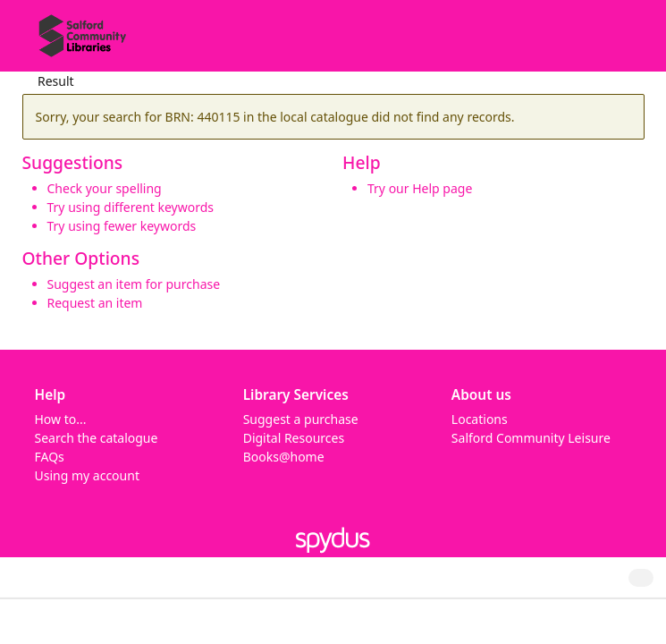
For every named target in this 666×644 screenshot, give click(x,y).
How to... (61, 419)
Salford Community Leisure (531, 438)
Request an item (95, 303)
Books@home (284, 457)
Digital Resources (294, 438)
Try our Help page (420, 188)
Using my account (87, 475)
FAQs (50, 457)
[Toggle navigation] (625, 42)
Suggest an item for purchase (134, 284)
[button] (603, 42)
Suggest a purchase (301, 419)
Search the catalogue (97, 438)
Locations (480, 419)
